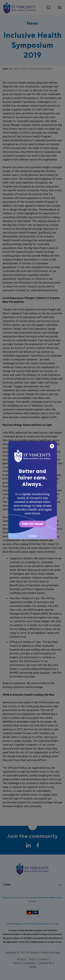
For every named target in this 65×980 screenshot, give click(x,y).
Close (32, 536)
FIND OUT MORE (33, 524)
